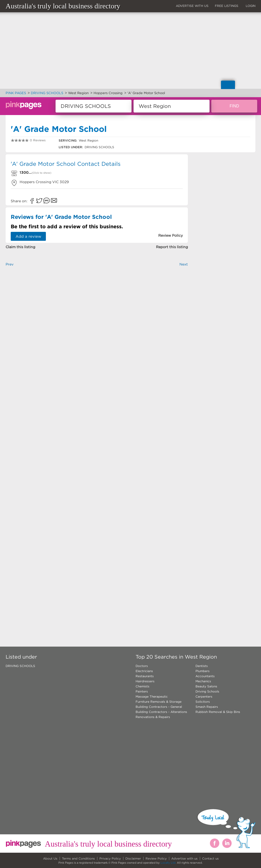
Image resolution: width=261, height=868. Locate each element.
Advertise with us (184, 858)
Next (184, 264)
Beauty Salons (206, 686)
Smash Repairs (207, 707)
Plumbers (203, 671)
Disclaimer (133, 858)
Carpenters (204, 696)
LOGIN (251, 6)
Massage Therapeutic (152, 696)
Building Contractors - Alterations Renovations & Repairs (161, 714)
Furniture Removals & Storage (159, 702)
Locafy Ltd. (168, 863)
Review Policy (156, 858)
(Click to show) (41, 173)
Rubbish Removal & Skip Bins (218, 712)
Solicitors (203, 702)
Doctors (142, 666)
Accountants (205, 676)
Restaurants (145, 676)
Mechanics (203, 681)
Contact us (210, 858)
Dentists (202, 666)
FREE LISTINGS (227, 6)
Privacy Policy (110, 858)
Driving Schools (207, 691)
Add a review (28, 236)
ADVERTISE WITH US (192, 6)
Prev (10, 264)
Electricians (144, 671)
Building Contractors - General (159, 707)
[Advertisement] (97, 330)
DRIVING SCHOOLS (20, 666)
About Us (50, 858)
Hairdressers (145, 681)
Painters (142, 691)
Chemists (142, 686)
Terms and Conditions (78, 858)
